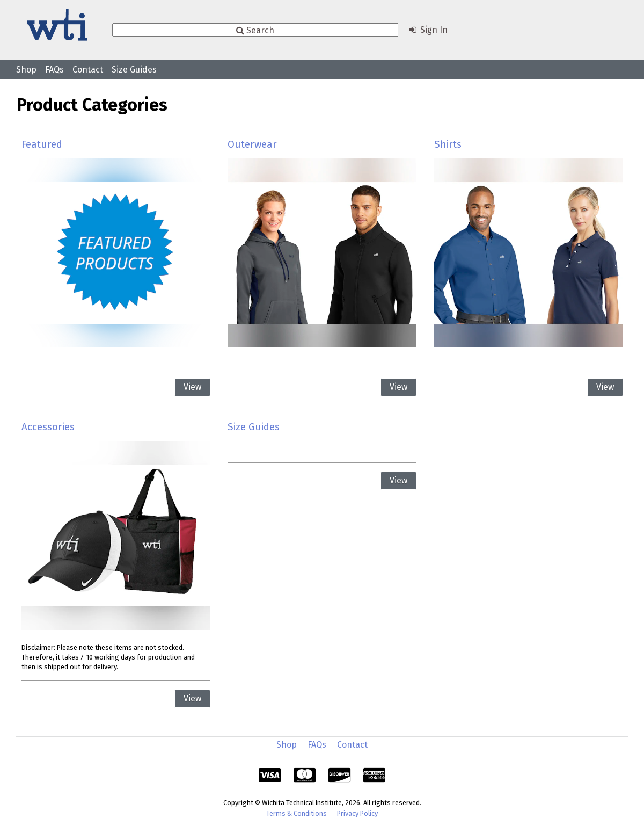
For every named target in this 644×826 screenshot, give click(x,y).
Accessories (48, 427)
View (192, 387)
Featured (42, 144)
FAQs (54, 70)
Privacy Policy (357, 813)
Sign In (427, 30)
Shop (26, 70)
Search (255, 30)
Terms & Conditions (297, 813)
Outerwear (252, 144)
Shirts (448, 144)
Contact (88, 70)
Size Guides (134, 70)
